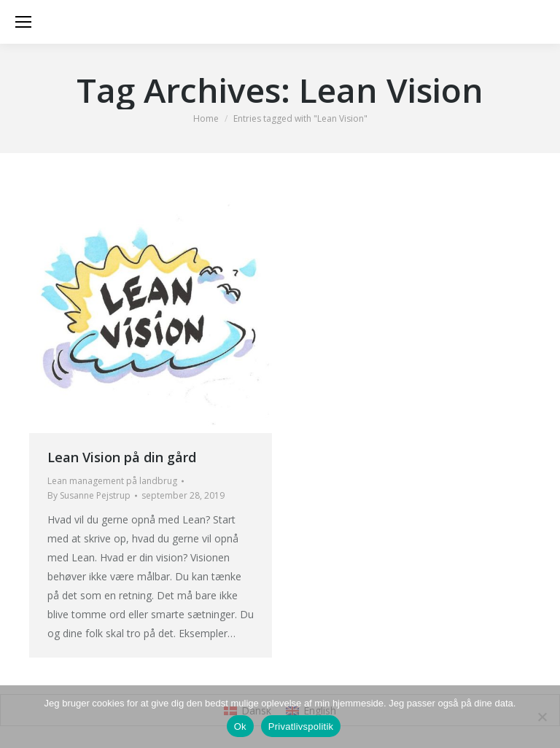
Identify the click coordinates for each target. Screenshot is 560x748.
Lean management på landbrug (112, 481)
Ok (240, 726)
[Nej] (542, 717)
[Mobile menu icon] (23, 22)
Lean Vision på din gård (122, 457)
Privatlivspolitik (301, 726)
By (89, 495)
